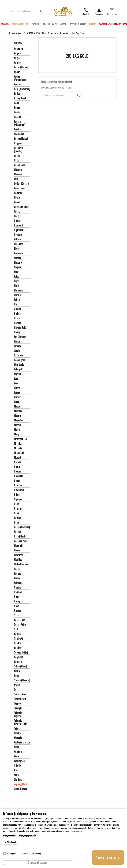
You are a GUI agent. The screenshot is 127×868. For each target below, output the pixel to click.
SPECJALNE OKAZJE (78, 24)
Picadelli (18, 546)
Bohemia (18, 43)
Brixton (18, 129)
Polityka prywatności (28, 835)
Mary (16, 434)
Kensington (19, 360)
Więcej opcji (11, 842)
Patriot (18, 532)
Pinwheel (18, 555)
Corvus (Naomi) (21, 207)
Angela (17, 53)
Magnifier (19, 420)
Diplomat (19, 230)
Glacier (18, 309)
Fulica (17, 300)
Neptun (17, 472)
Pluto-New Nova (22, 564)
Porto (17, 569)
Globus (17, 314)
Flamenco (19, 291)
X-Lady (17, 766)
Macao (17, 407)
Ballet (17, 94)
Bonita (17, 112)
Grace (17, 318)
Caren (17, 156)
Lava (16, 383)
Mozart (17, 458)
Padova (17, 518)
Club (16, 179)
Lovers (17, 393)
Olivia (17, 495)
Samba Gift (20, 639)
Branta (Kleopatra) (19, 123)
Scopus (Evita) (21, 653)
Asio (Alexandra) (22, 89)
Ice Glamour (20, 337)
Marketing (37, 853)
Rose (16, 606)
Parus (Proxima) (22, 527)
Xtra (16, 770)
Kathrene (19, 355)
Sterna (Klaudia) (22, 680)
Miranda (18, 448)
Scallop (18, 648)
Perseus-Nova (21, 541)
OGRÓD (63, 24)
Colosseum (19, 188)
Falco (17, 277)
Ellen (16, 249)
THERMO (92, 24)
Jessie (17, 351)
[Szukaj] (26, 11)
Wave (17, 756)
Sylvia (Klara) (20, 666)
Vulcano (18, 752)
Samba (17, 634)
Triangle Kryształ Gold (21, 722)
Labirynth (19, 369)
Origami (18, 509)
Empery (18, 258)
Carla (17, 161)
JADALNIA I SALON (50, 24)
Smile (17, 671)
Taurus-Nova (20, 694)
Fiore (16, 281)
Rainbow (18, 592)
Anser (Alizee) (21, 67)
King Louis (19, 365)
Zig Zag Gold (20, 784)
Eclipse (17, 239)
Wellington (19, 761)
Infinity (17, 346)
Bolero (17, 108)
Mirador (18, 444)
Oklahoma (19, 490)
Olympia (18, 499)
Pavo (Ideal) (20, 537)
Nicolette (19, 476)
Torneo (17, 704)
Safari (17, 615)
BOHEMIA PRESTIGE (20, 24)
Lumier (17, 397)
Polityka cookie (9, 835)
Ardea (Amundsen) (20, 78)
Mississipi (19, 453)
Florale (17, 295)
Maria (17, 430)
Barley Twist (20, 98)
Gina (16, 304)
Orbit (17, 504)
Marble (17, 425)
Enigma (18, 267)
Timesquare (20, 699)
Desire (17, 221)
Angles (17, 63)
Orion (17, 513)
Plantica (18, 560)
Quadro (18, 588)
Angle (17, 58)
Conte (17, 198)
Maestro (18, 411)
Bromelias (19, 134)
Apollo (17, 72)
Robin (17, 597)
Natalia (18, 462)
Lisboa (17, 388)
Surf (16, 690)
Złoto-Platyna (21, 789)
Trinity (17, 729)
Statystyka (24, 853)
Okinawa (18, 485)
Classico (18, 174)
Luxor (17, 402)
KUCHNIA (35, 24)
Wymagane (11, 853)
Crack (17, 212)
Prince (17, 578)
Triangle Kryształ (18, 715)
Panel (17, 523)
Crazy (17, 216)
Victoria (18, 738)
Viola (16, 747)
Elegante (18, 263)
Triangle (18, 708)
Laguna (17, 374)
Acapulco (18, 49)
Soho (16, 676)
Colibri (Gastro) (22, 184)
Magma (18, 416)
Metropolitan (20, 439)
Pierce (17, 550)
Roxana (17, 611)
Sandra (17, 643)
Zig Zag (18, 780)
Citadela (18, 170)
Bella (16, 103)
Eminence (19, 253)
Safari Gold (20, 620)
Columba (18, 193)
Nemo (17, 467)
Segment (18, 657)
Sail (16, 629)
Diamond (18, 226)
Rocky (17, 602)
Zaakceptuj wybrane (38, 863)
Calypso (18, 143)
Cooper (17, 202)
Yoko (16, 775)
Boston (17, 117)
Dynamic (18, 235)
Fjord (17, 286)
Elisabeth (19, 244)
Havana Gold (20, 328)
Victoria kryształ (22, 743)
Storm (17, 685)
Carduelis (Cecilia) (19, 150)
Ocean (17, 481)
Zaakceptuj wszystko (108, 857)
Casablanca (19, 165)
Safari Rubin (20, 625)
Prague (17, 574)
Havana (17, 323)
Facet (17, 272)
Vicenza (18, 733)
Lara (16, 379)
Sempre (18, 662)
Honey (17, 332)
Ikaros (17, 342)
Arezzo (17, 85)
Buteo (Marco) (21, 139)
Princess (18, 583)
